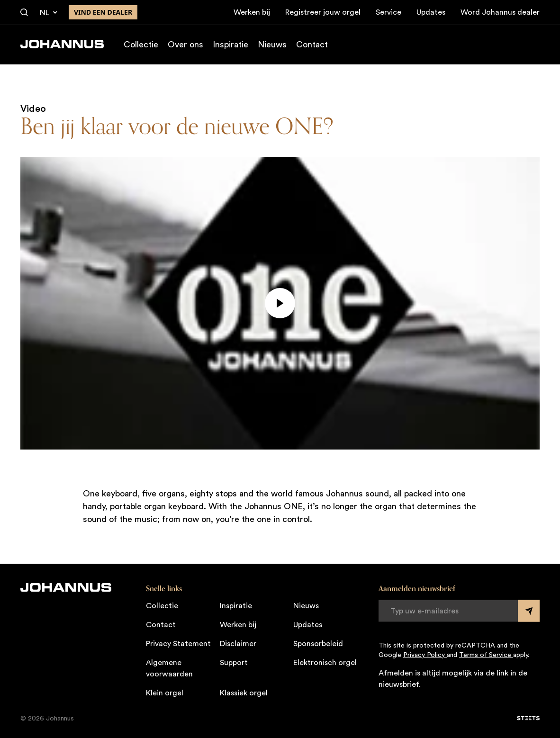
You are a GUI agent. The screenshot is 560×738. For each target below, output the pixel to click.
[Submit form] (529, 611)
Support (234, 662)
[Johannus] (62, 44)
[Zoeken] (24, 13)
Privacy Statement (178, 643)
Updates (431, 12)
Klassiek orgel (244, 693)
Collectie (141, 45)
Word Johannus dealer (500, 12)
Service (388, 12)
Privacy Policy (425, 655)
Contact (312, 45)
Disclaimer (238, 643)
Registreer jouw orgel (323, 12)
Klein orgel (165, 693)
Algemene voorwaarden (169, 668)
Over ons (185, 45)
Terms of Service (486, 655)
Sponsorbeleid (318, 643)
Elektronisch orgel (325, 662)
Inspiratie (230, 45)
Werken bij (252, 12)
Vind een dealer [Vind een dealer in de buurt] (103, 12)
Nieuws (272, 45)
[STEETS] (528, 718)
